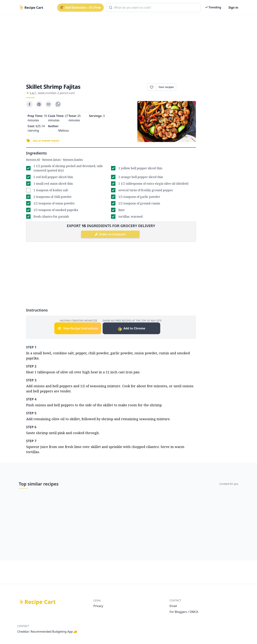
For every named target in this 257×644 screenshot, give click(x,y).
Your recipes (166, 87)
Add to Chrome (131, 329)
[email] (48, 104)
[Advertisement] (127, 46)
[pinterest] (39, 104)
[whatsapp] (58, 104)
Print (186, 87)
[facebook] (29, 104)
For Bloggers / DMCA (184, 612)
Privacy (98, 606)
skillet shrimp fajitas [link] (46, 141)
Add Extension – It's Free (80, 8)
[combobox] (154, 8)
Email (173, 606)
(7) (35, 93)
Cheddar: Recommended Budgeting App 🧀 (47, 632)
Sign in (233, 8)
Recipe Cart (40, 602)
